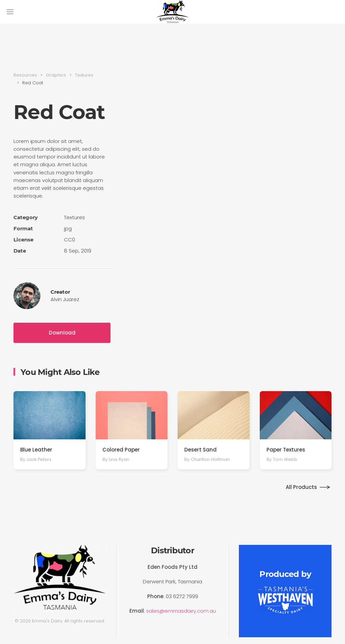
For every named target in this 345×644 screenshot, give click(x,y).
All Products (301, 487)
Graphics (56, 75)
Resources (25, 75)
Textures (84, 75)
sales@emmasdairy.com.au (181, 611)
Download (62, 333)
